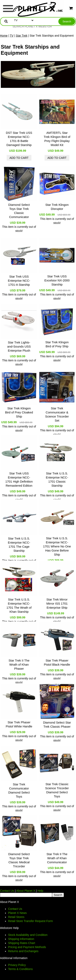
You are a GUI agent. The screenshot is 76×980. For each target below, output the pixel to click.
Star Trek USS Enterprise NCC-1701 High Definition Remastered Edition (19, 479)
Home (4, 36)
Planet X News (17, 913)
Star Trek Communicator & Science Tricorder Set (57, 414)
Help (40, 891)
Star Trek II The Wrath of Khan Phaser (19, 664)
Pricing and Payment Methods (27, 947)
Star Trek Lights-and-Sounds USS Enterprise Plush (19, 346)
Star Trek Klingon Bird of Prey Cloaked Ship (19, 412)
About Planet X (26, 891)
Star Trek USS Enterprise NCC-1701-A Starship (19, 281)
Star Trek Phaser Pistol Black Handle (57, 662)
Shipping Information (21, 939)
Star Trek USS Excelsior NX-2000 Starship (57, 280)
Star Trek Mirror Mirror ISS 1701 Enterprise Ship (57, 603)
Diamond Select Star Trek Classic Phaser (57, 724)
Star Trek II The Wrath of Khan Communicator (57, 858)
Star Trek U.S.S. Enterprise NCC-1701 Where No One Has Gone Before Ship (57, 546)
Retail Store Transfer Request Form (31, 921)
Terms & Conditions (20, 969)
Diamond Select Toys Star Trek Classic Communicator (19, 211)
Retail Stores (16, 917)
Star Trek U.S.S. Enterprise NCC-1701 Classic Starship (57, 479)
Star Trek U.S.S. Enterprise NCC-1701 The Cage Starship (19, 545)
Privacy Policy (17, 965)
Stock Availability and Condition (28, 935)
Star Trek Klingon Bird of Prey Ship (57, 344)
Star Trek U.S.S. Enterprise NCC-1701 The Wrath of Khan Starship (19, 606)
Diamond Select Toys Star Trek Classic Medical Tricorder (19, 860)
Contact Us (7, 891)
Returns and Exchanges (23, 951)
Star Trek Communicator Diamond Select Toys (19, 790)
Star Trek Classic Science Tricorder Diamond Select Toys (57, 790)
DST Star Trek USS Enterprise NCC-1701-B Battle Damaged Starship (19, 139)
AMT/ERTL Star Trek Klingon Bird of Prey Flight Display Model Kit (57, 139)
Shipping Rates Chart (22, 943)
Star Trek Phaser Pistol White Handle (19, 724)
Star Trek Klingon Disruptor (57, 207)
